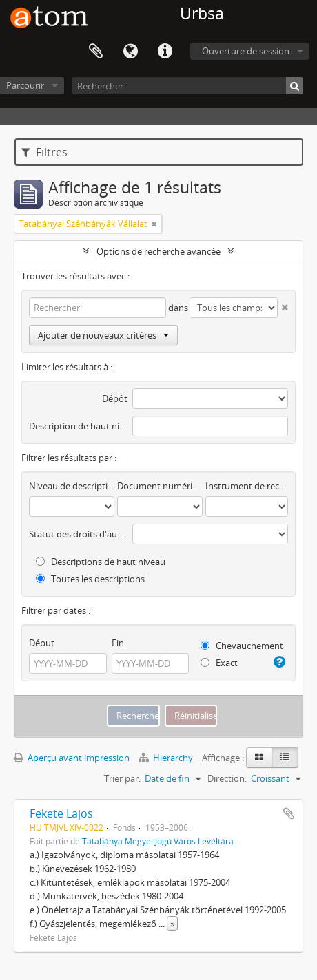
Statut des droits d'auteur (78, 534)
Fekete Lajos (61, 813)
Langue (130, 52)
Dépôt (115, 398)
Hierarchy (167, 758)
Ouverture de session (246, 51)
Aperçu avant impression (72, 758)
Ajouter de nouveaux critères (103, 335)
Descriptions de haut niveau (101, 562)
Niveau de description (72, 486)
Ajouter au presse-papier (289, 813)
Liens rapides (165, 52)
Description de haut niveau (78, 426)
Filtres (44, 152)
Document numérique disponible (160, 486)
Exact (219, 663)
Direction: (227, 778)
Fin (118, 643)
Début (42, 643)
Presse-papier (96, 52)
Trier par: (122, 778)
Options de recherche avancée (158, 251)
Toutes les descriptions (90, 579)
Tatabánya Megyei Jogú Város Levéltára (158, 841)
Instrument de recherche (247, 486)
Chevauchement (242, 646)
